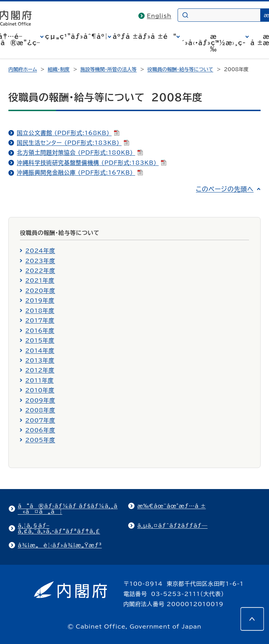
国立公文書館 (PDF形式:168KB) (68, 133)
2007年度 (40, 420)
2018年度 (40, 311)
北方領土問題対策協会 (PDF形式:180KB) (80, 152)
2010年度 (40, 390)
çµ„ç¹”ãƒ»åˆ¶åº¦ (77, 36)
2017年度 (40, 320)
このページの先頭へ (225, 189)
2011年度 (39, 380)
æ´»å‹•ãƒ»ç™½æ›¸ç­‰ (213, 43)
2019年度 (40, 300)
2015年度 (40, 340)
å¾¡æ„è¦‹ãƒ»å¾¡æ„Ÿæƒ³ (60, 545)
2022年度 (40, 271)
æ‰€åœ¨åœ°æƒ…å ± (172, 506)
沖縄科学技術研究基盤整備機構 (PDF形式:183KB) (92, 163)
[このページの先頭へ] (252, 619)
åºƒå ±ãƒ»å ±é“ (145, 36)
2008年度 (40, 410)
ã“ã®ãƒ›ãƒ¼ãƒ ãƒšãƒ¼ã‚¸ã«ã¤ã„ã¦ (68, 509)
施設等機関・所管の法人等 (108, 69)
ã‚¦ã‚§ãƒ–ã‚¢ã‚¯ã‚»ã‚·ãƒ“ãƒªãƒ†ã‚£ (59, 528)
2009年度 (40, 400)
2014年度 (40, 351)
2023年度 (40, 261)
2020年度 (40, 291)
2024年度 (40, 251)
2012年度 (40, 370)
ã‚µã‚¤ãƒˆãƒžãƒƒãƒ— (173, 526)
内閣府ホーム (23, 69)
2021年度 (40, 280)
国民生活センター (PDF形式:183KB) (73, 143)
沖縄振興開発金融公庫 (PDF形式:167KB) (80, 172)
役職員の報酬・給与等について (180, 69)
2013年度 (40, 360)
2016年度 (40, 331)
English (159, 16)
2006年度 (40, 430)
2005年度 (40, 440)
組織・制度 (59, 69)
